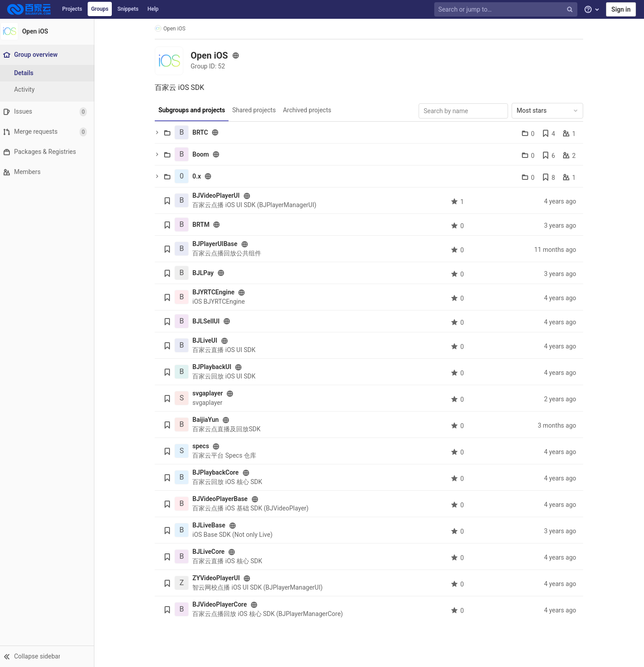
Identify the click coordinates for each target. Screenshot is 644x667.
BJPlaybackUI (214, 367)
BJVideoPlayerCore (222, 604)
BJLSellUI (208, 321)
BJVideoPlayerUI (218, 195)
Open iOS (172, 28)
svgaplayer (210, 393)
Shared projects (256, 110)
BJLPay (205, 273)
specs (203, 446)
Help (153, 9)
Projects (72, 9)
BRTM (203, 225)
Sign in (621, 9)
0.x (199, 176)
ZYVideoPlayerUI (218, 578)
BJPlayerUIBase (217, 244)
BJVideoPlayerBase (222, 499)
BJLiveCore (211, 552)
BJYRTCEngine (216, 292)
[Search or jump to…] (507, 10)
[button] (49, 656)
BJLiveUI (207, 340)
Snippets (128, 9)
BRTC (202, 132)
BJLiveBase (211, 525)
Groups (100, 9)
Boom (203, 154)
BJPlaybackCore (218, 472)
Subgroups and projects (194, 110)
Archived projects (309, 110)
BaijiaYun (208, 420)
